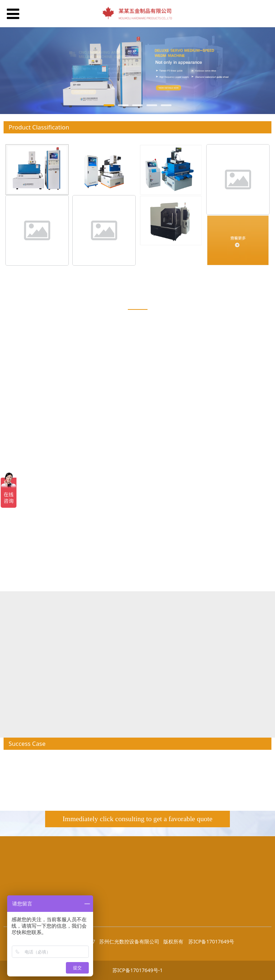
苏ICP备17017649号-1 (138, 970)
